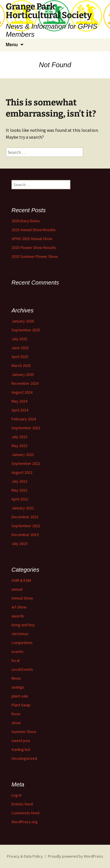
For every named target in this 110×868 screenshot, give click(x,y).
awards (18, 616)
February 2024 (24, 419)
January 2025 (23, 374)
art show (19, 607)
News (16, 678)
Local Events (22, 669)
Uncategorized (24, 758)
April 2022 (20, 499)
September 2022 (26, 463)
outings (18, 687)
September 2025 (26, 330)
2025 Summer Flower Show (35, 256)
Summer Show (24, 732)
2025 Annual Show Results (34, 230)
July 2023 (19, 437)
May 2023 (19, 446)
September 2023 (26, 428)
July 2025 (19, 339)
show (16, 723)
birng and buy (23, 625)
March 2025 (21, 366)
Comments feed (25, 813)
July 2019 (19, 544)
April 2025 (20, 357)
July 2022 (19, 481)
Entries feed (22, 804)
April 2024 (20, 410)
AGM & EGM (21, 580)
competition (22, 643)
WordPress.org (25, 822)
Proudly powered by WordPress (76, 856)
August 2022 (22, 472)
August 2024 (22, 392)
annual (17, 589)
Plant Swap (21, 705)
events (18, 652)
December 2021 (25, 517)
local (16, 660)
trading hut (21, 749)
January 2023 (23, 455)
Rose (16, 714)
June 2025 (20, 348)
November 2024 (25, 383)
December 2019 (25, 535)
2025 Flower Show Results (34, 248)
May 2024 (19, 401)
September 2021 (26, 526)
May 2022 (19, 490)
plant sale (20, 696)
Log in (17, 795)
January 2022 (23, 508)
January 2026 (23, 321)
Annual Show (22, 598)
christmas (20, 634)
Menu (12, 45)
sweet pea (21, 741)
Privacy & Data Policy (25, 856)
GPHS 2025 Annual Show (32, 239)
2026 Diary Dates (26, 221)
